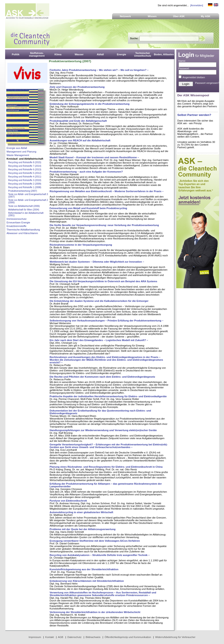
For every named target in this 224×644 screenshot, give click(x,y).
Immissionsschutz (17, 219)
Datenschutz (74, 637)
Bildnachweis (93, 637)
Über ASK (179, 16)
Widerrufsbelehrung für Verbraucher (175, 637)
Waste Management (18, 155)
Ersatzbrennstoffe (17, 226)
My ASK (206, 16)
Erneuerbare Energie (18, 222)
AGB (61, 637)
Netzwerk (125, 16)
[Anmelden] (196, 5)
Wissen (152, 16)
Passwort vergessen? (207, 83)
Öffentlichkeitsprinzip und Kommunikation (128, 637)
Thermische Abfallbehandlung (23, 230)
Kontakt (50, 637)
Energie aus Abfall (17, 148)
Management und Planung (22, 152)
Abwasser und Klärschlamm (22, 233)
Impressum (35, 637)
